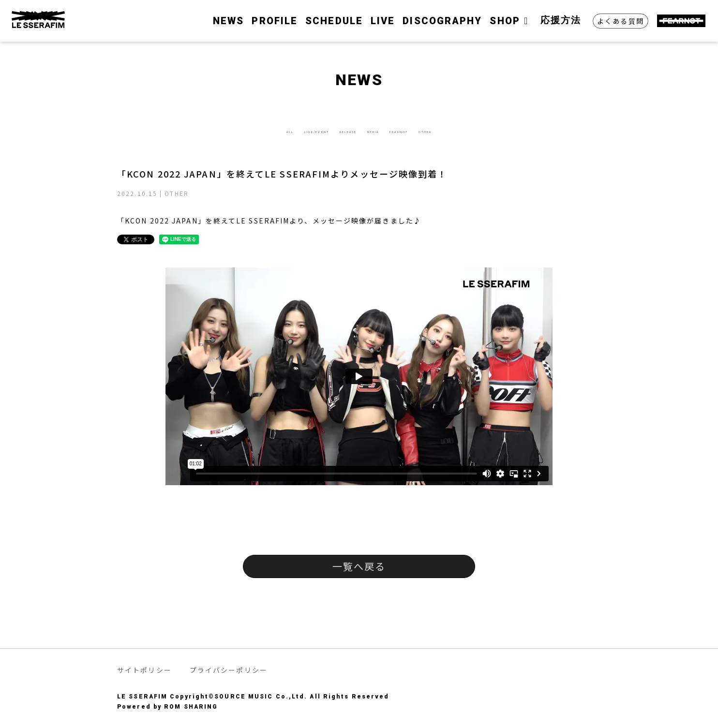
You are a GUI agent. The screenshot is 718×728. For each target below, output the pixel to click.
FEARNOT (441, 131)
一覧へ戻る (359, 566)
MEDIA (387, 131)
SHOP (511, 21)
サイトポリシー (144, 670)
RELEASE (334, 131)
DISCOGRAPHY (442, 21)
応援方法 (561, 20)
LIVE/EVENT (270, 131)
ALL (216, 131)
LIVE (383, 21)
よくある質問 (621, 21)
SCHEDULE (334, 21)
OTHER (496, 131)
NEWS (228, 21)
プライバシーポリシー (229, 670)
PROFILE (275, 21)
